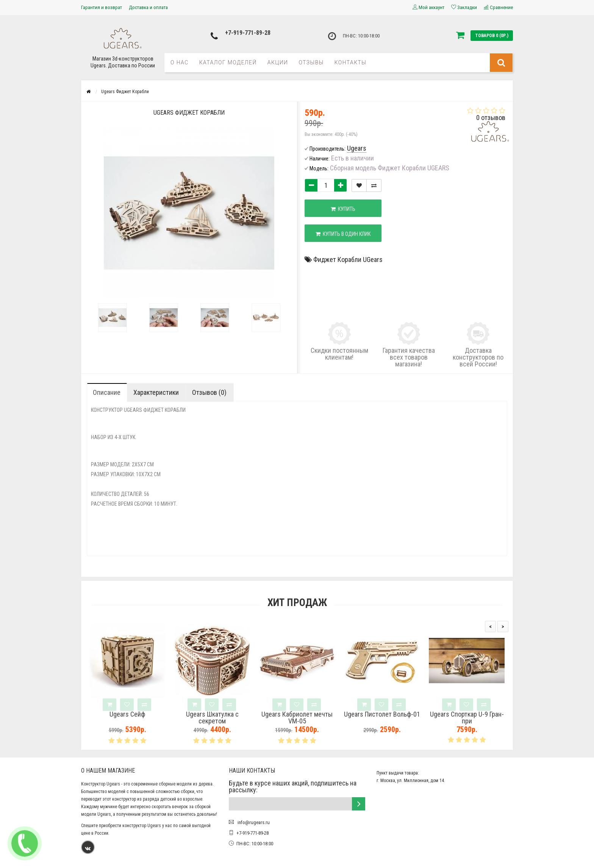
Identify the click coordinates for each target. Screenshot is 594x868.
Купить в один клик (343, 234)
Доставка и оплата (148, 7)
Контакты (351, 62)
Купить (343, 209)
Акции (278, 62)
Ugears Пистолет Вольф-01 (382, 714)
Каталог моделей (228, 62)
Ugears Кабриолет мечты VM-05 (297, 718)
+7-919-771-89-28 (248, 33)
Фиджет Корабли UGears (348, 259)
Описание (107, 392)
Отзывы (311, 62)
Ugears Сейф (127, 714)
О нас (180, 62)
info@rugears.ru (253, 822)
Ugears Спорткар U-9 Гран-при (467, 718)
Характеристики (156, 392)
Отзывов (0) (209, 392)
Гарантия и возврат (102, 7)
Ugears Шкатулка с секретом (212, 718)
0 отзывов (491, 118)
